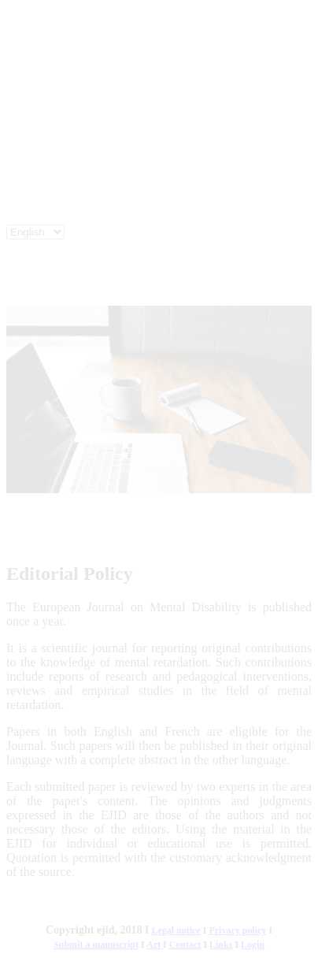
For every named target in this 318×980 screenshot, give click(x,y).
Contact (185, 945)
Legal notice (176, 930)
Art (153, 945)
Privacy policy (237, 930)
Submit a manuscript (96, 945)
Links (221, 945)
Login (253, 945)
